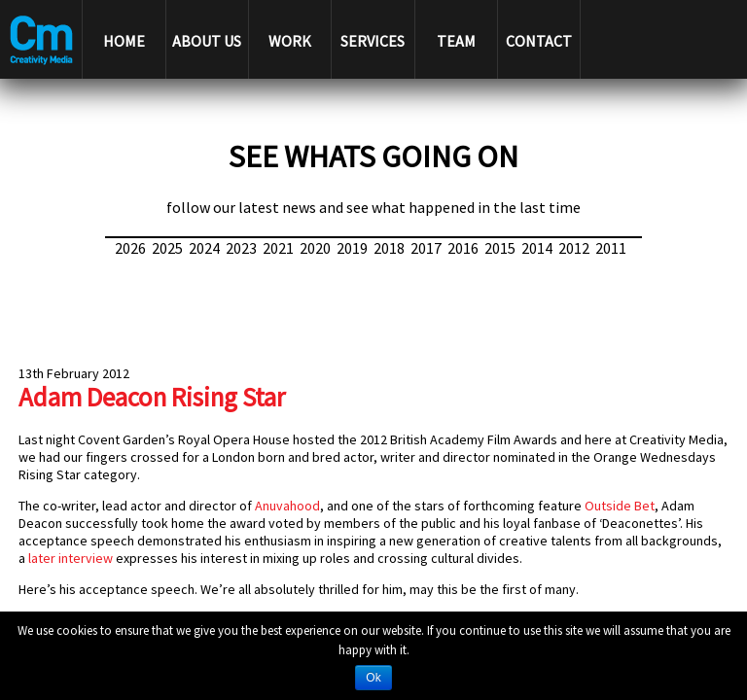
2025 (167, 248)
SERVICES (373, 41)
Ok (373, 678)
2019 (352, 248)
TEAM (456, 41)
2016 (463, 248)
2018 (389, 248)
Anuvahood (287, 506)
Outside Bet (620, 506)
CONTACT (539, 41)
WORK (290, 41)
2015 (500, 248)
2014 (537, 248)
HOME (124, 41)
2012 (574, 248)
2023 (241, 248)
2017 (426, 248)
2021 (278, 248)
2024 (204, 248)
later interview (71, 558)
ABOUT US (207, 41)
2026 (130, 248)
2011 (611, 248)
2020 (315, 248)
